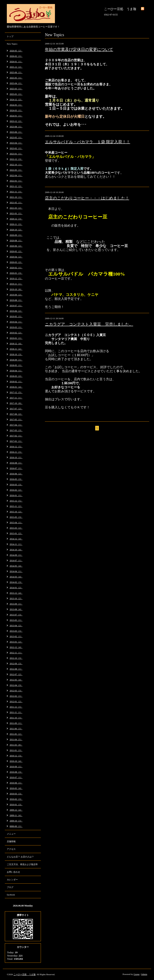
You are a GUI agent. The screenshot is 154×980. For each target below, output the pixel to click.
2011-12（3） (16, 707)
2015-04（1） (16, 522)
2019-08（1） (16, 300)
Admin (144, 974)
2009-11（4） (16, 815)
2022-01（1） (16, 181)
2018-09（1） (16, 360)
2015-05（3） (16, 517)
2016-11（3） (16, 452)
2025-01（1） (16, 94)
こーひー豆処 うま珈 (24, 974)
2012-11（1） (16, 653)
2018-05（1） (16, 365)
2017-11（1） (16, 398)
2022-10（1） (16, 165)
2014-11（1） (16, 544)
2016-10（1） (16, 457)
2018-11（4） (16, 349)
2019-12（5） (16, 278)
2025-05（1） (16, 78)
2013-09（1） (16, 604)
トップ (10, 36)
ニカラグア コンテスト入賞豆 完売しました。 (89, 324)
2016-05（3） (16, 479)
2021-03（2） (16, 208)
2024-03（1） (16, 110)
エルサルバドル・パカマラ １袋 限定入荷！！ (88, 142)
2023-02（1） (16, 148)
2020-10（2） (16, 230)
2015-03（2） (16, 528)
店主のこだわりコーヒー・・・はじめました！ (87, 198)
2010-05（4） (16, 788)
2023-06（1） (16, 132)
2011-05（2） (16, 734)
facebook (11, 895)
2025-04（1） (16, 83)
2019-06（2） (16, 311)
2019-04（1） (16, 322)
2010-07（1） (16, 777)
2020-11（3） (16, 224)
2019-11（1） (16, 284)
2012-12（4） (16, 647)
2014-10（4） (16, 550)
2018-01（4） (16, 387)
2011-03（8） (16, 745)
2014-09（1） (16, 555)
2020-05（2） (16, 251)
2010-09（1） (16, 766)
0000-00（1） (16, 826)
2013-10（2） (16, 598)
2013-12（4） (16, 593)
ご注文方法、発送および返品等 (22, 864)
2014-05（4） (16, 566)
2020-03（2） (16, 262)
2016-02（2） (16, 490)
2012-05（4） (16, 680)
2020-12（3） (16, 219)
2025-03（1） (16, 89)
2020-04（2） (16, 257)
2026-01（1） (16, 61)
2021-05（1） (16, 202)
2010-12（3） (16, 756)
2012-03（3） (16, 691)
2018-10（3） (16, 354)
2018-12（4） (16, 343)
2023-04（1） (16, 143)
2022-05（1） (16, 170)
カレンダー (12, 880)
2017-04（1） (16, 425)
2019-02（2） (16, 333)
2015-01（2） (16, 533)
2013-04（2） (16, 625)
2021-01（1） (16, 213)
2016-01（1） (16, 495)
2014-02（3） (16, 582)
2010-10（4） (16, 761)
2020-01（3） (16, 273)
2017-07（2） (16, 409)
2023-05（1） (16, 137)
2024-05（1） (16, 105)
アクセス (11, 849)
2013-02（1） (16, 636)
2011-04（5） (16, 739)
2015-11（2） (16, 506)
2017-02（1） (16, 436)
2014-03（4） (16, 577)
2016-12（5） (16, 447)
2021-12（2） (16, 186)
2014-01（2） (16, 588)
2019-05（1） (16, 316)
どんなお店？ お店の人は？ (20, 857)
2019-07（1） (16, 306)
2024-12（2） (16, 99)
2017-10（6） (16, 403)
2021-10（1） (16, 197)
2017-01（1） (16, 441)
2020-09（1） (16, 235)
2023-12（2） (16, 121)
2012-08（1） (16, 669)
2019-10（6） (16, 289)
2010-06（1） (16, 783)
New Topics (12, 44)
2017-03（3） (16, 430)
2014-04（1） (16, 571)
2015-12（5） (16, 501)
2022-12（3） (16, 159)
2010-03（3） (16, 794)
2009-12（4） (16, 810)
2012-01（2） (16, 701)
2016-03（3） (16, 484)
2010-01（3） (16, 804)
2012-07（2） (16, 674)
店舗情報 (11, 841)
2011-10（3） (16, 718)
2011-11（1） (16, 712)
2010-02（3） (16, 799)
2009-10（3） (16, 821)
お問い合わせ (13, 872)
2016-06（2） (16, 474)
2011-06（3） (16, 729)
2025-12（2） (16, 67)
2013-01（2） (16, 642)
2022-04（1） (16, 175)
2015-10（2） (16, 512)
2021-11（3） (16, 192)
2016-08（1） (16, 463)
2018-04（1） (16, 371)
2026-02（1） (16, 56)
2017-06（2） (16, 414)
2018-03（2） (16, 376)
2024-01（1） (16, 116)
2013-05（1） (16, 620)
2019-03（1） (16, 327)
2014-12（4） (16, 539)
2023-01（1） (16, 154)
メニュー (11, 834)
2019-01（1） (16, 338)
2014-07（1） (16, 560)
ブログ (10, 887)
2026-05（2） (16, 51)
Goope (136, 974)
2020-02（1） (16, 268)
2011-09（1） (16, 723)
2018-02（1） (16, 381)
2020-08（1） (16, 240)
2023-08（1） (16, 127)
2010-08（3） (16, 772)
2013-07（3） (16, 615)
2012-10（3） (16, 658)
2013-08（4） (16, 609)
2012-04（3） (16, 685)
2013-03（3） (16, 631)
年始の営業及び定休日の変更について (79, 49)
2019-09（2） (16, 295)
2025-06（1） (16, 72)
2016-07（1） (16, 468)
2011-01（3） (16, 750)
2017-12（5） (16, 392)
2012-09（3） (16, 663)
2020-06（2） (16, 246)
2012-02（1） (16, 696)
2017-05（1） (16, 419)
